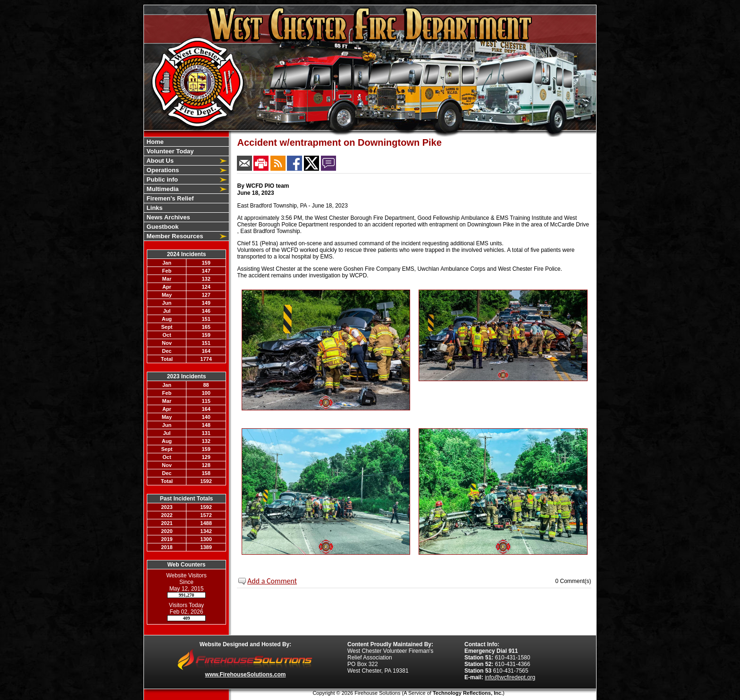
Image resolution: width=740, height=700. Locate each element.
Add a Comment (272, 581)
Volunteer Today (169, 151)
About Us (159, 161)
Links (154, 208)
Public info (161, 179)
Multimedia (162, 189)
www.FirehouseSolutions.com (246, 675)
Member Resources (174, 236)
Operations (162, 170)
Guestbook (162, 227)
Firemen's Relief (169, 198)
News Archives (168, 217)
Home (154, 142)
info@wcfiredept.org (510, 677)
